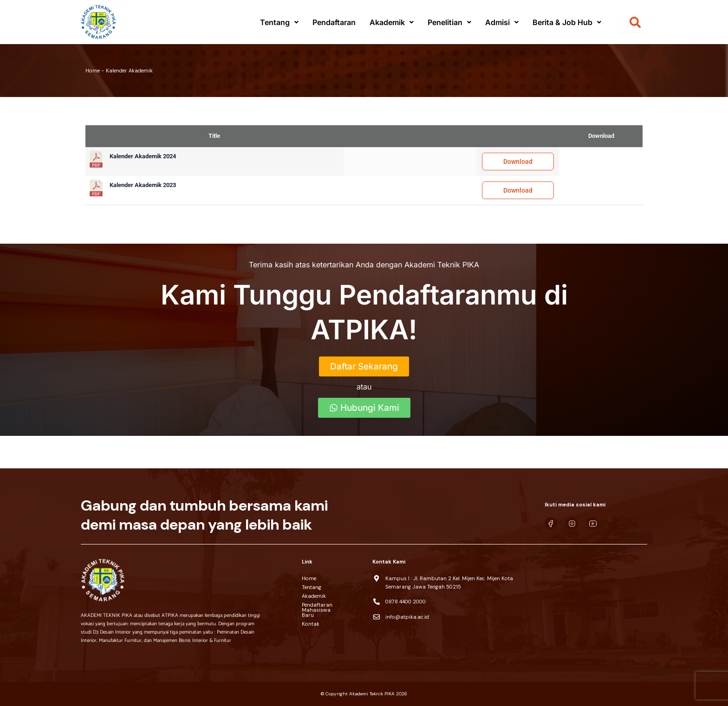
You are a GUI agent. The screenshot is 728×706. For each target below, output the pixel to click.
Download (518, 162)
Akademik (392, 22)
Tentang (279, 22)
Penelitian (449, 22)
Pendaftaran (334, 22)
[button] (279, 22)
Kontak (311, 619)
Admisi (502, 22)
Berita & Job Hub (567, 22)
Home (309, 578)
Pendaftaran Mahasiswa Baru (332, 607)
